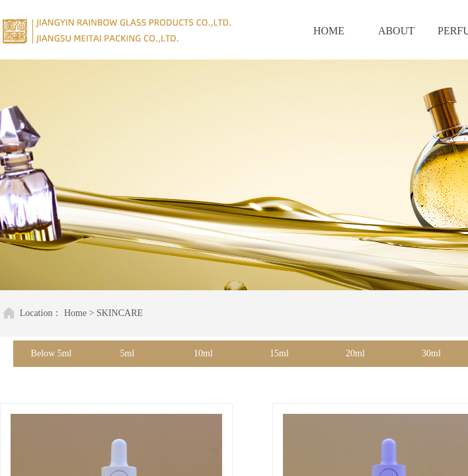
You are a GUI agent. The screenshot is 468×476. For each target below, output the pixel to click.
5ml (128, 353)
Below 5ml (52, 353)
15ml (279, 353)
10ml (203, 353)
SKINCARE (114, 313)
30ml (431, 353)
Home (70, 313)
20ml (355, 353)
